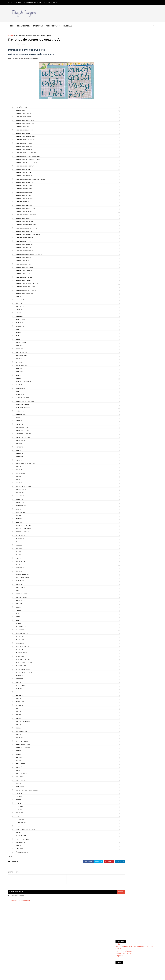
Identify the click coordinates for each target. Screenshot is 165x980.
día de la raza (116, 176)
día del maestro (117, 203)
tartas (26, 798)
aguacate (27, 301)
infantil (27, 605)
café (25, 393)
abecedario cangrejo (33, 141)
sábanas (27, 795)
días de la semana (118, 218)
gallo (26, 556)
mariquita (27, 644)
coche (26, 468)
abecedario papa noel (33, 246)
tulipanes (27, 821)
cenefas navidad (30, 438)
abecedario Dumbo (31, 174)
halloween (28, 582)
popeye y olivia (30, 742)
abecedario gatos (31, 197)
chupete (27, 455)
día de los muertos (118, 191)
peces (26, 716)
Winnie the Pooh (30, 840)
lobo (26, 621)
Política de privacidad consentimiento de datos (127, 76)
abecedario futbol (31, 193)
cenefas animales (30, 429)
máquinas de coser (31, 674)
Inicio (110, 74)
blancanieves (29, 354)
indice (63, 967)
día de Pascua (116, 148)
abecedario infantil (32, 206)
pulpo (26, 752)
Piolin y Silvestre (30, 723)
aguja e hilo (28, 308)
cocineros (28, 474)
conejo (27, 484)
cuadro (27, 500)
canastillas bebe (30, 409)
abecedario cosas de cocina (35, 157)
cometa (27, 481)
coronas (27, 494)
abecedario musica (31, 233)
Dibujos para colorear (117, 83)
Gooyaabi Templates (51, 975)
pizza (26, 729)
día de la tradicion (118, 187)
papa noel (28, 703)
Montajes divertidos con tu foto (73, 954)
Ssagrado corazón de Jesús (35, 791)
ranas (26, 755)
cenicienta (28, 442)
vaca (25, 827)
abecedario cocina (31, 148)
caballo (27, 380)
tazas (26, 804)
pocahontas (29, 733)
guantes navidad (30, 579)
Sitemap (63, 2)
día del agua (116, 195)
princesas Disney (30, 749)
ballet (26, 331)
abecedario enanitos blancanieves (38, 180)
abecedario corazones (33, 154)
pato (25, 710)
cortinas (27, 497)
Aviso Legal (25, 2)
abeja (26, 298)
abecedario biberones (33, 138)
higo (25, 592)
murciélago (28, 667)
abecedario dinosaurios (34, 167)
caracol (27, 412)
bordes (27, 363)
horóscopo (28, 602)
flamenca (27, 540)
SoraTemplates (28, 975)
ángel (26, 847)
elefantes (27, 523)
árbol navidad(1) (30, 853)
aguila (26, 304)
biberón (27, 347)
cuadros (27, 504)
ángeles (27, 850)
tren (25, 817)
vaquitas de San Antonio (33, 831)
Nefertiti (27, 680)
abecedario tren (30, 275)
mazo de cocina (30, 648)
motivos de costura (32, 664)
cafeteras (28, 389)
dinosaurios (28, 514)
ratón (26, 762)
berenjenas (28, 344)
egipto (26, 520)
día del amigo (116, 199)
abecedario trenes (31, 278)
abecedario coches (32, 144)
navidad (27, 677)
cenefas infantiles (31, 435)
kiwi (25, 615)
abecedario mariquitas (33, 223)
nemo (26, 683)
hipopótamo (29, 599)
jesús (26, 608)
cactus (26, 386)
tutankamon (29, 824)
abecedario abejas (31, 115)
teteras (27, 808)
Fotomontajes (60, 25)
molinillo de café (31, 661)
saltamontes (29, 775)
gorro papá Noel (31, 576)
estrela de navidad (31, 530)
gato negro (28, 563)
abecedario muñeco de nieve (35, 236)
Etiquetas (45, 25)
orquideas (28, 687)
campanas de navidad (32, 402)
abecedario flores (31, 187)
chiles (26, 452)
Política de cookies (52, 2)
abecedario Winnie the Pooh (35, 285)
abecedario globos (32, 200)
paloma (27, 700)
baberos (27, 318)
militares (27, 657)
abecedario (28, 112)
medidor (27, 651)
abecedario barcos (32, 131)
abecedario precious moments (36, 255)
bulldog (27, 373)
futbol (26, 546)
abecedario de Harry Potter (35, 161)
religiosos (28, 765)
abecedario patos (31, 249)
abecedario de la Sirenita (34, 164)
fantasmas (28, 536)
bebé (25, 340)
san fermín (28, 778)
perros (26, 719)
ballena (27, 324)
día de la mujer (117, 172)
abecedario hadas (31, 203)
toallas (27, 814)
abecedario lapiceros (33, 210)
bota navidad (29, 367)
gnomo (26, 572)
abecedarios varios (32, 295)
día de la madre (117, 168)
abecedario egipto (31, 177)
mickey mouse (29, 654)
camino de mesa (30, 399)
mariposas (28, 641)
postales (114, 234)
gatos (26, 566)
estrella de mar (30, 533)
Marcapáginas (29, 635)
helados (27, 585)
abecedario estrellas (32, 184)
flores (26, 543)
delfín (26, 510)
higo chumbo (29, 595)
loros (26, 625)
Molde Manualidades (117, 81)
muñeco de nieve (30, 670)
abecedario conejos (32, 151)
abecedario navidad (32, 239)
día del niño (115, 210)
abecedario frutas (31, 190)
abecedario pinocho (32, 252)
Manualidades (31, 25)
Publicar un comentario (28, 902)
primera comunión (31, 746)
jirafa (26, 612)
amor (26, 314)
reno (26, 772)
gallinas (27, 553)
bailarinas (28, 321)
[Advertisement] (129, 50)
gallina (27, 550)
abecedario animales (32, 125)
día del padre (116, 214)
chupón (27, 458)
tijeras (26, 811)
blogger (99, 893)
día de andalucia (117, 156)
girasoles (27, 569)
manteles (27, 631)
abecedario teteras (32, 272)
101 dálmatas (29, 108)
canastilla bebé (30, 406)
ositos (26, 690)
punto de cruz (27, 35)
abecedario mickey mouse (34, 229)
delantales (28, 507)
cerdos (27, 445)
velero (26, 834)
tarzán (26, 801)
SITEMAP (65, 965)
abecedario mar (30, 219)
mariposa (27, 638)
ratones (27, 759)
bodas (26, 360)
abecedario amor (31, 118)
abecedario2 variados (33, 288)
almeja (26, 311)
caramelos (28, 416)
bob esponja (29, 357)
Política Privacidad (37, 2)
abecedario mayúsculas (33, 226)
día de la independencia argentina (125, 164)
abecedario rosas (31, 265)
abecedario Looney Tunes (34, 216)
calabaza (27, 396)
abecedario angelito (32, 121)
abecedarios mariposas (33, 291)
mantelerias (28, 628)
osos (25, 693)
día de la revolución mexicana (123, 179)
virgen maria (29, 837)
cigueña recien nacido (33, 465)
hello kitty (28, 589)
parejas (27, 706)
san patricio (116, 238)
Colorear (74, 25)
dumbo (26, 517)
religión (27, 768)
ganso (26, 559)
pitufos (26, 726)
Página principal (67, 948)
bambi (26, 334)
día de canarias (117, 160)
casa (25, 419)
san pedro (28, 781)
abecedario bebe (30, 135)
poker (26, 736)
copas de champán (31, 487)
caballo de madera (32, 383)
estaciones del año (31, 527)
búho (26, 376)
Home (17, 2)
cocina (26, 471)
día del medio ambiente (120, 207)
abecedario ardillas (32, 128)
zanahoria (28, 844)
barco (26, 337)
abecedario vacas (31, 282)
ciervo (26, 461)
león (25, 618)
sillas (26, 785)
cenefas (27, 425)
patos (26, 713)
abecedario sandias (32, 269)
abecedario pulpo (31, 259)
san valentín (116, 242)
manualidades (116, 226)
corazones (28, 491)
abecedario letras (31, 213)
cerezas (27, 448)
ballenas (27, 327)
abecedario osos (31, 242)
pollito (27, 739)
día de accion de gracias (121, 152)
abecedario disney (31, 171)
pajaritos (27, 697)
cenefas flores (30, 432)
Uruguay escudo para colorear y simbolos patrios (131, 135)
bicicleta (27, 350)
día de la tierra (117, 183)
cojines (26, 478)
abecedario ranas (31, 262)
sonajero (27, 788)
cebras (26, 422)
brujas (26, 370)
